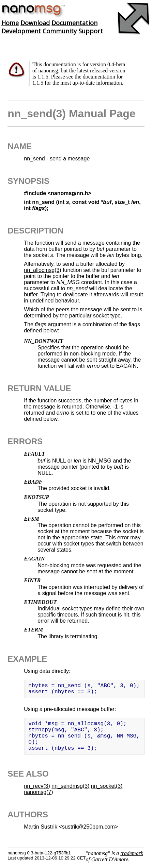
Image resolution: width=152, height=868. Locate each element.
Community (60, 31)
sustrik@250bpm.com (88, 827)
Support (91, 31)
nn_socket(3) (107, 786)
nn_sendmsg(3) (70, 786)
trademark (132, 853)
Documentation (74, 23)
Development (21, 31)
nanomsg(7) (38, 792)
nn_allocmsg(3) (42, 270)
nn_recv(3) (37, 786)
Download (35, 23)
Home (10, 23)
